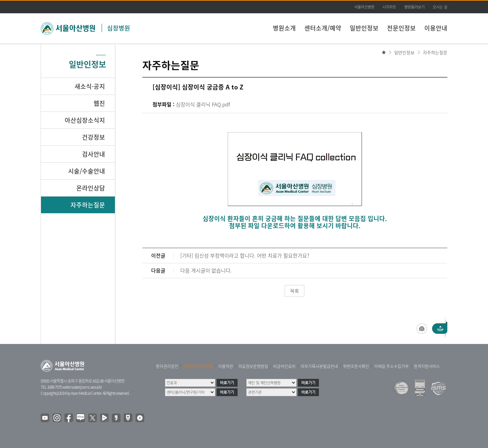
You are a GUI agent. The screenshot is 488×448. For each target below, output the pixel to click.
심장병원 (119, 28)
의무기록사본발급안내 (319, 366)
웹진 (99, 103)
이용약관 (226, 366)
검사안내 (94, 154)
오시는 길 (440, 7)
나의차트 (389, 7)
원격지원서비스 (427, 366)
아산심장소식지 (85, 120)
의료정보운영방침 (253, 366)
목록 (294, 291)
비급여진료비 (284, 366)
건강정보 (94, 137)
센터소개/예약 (323, 28)
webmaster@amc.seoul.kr (82, 387)
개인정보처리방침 (198, 366)
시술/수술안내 (87, 171)
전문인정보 (401, 28)
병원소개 (284, 28)
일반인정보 (364, 28)
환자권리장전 (167, 366)
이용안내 (436, 28)
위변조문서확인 (356, 366)
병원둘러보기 (414, 7)
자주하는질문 (435, 52)
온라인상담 (91, 188)
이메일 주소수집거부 (391, 366)
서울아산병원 (364, 7)
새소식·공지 (90, 86)
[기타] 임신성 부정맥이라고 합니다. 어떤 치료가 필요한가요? (245, 256)
